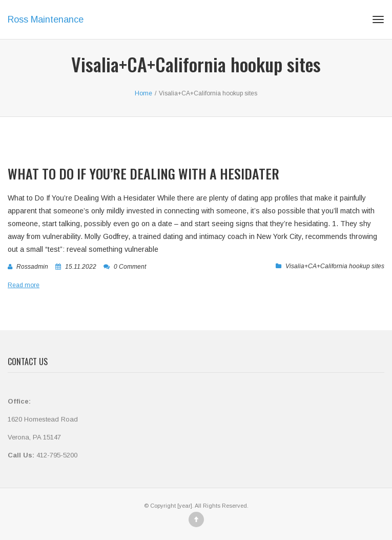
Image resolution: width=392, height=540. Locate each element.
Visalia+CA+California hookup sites (335, 266)
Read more (24, 285)
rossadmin (32, 267)
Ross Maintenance (46, 19)
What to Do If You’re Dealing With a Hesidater (143, 174)
